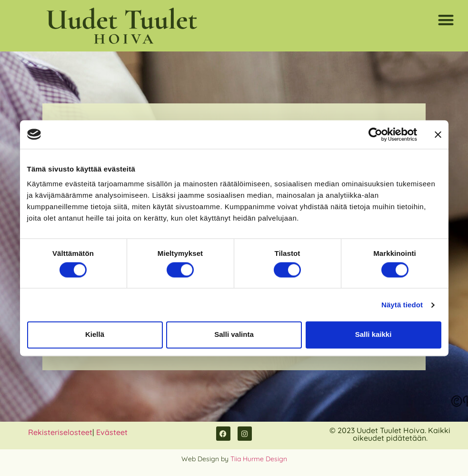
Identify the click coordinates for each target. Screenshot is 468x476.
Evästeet (112, 432)
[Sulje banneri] (438, 134)
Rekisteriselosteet (60, 432)
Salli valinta (234, 335)
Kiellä (95, 335)
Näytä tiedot (402, 305)
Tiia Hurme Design (259, 459)
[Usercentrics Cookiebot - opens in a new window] (375, 134)
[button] (446, 20)
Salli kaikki (373, 335)
